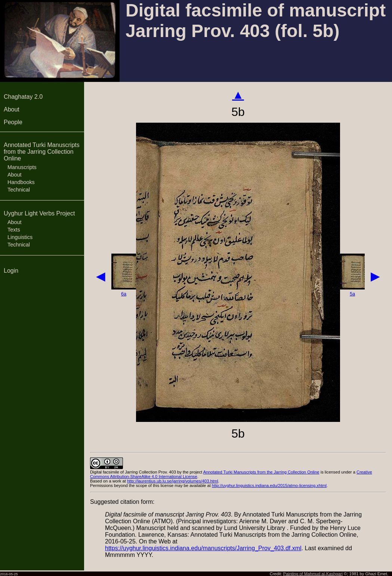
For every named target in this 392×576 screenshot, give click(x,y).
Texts (14, 230)
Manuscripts (22, 167)
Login (11, 271)
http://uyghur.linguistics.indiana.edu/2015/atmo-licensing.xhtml (269, 485)
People (13, 122)
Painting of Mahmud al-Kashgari (313, 574)
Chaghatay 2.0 (23, 97)
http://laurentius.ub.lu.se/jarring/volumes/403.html (173, 481)
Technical (19, 190)
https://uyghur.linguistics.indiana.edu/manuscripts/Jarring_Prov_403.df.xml (203, 548)
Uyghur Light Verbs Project (39, 213)
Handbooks (21, 182)
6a (124, 294)
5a (352, 294)
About (12, 109)
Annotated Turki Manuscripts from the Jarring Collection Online (42, 152)
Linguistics (20, 237)
